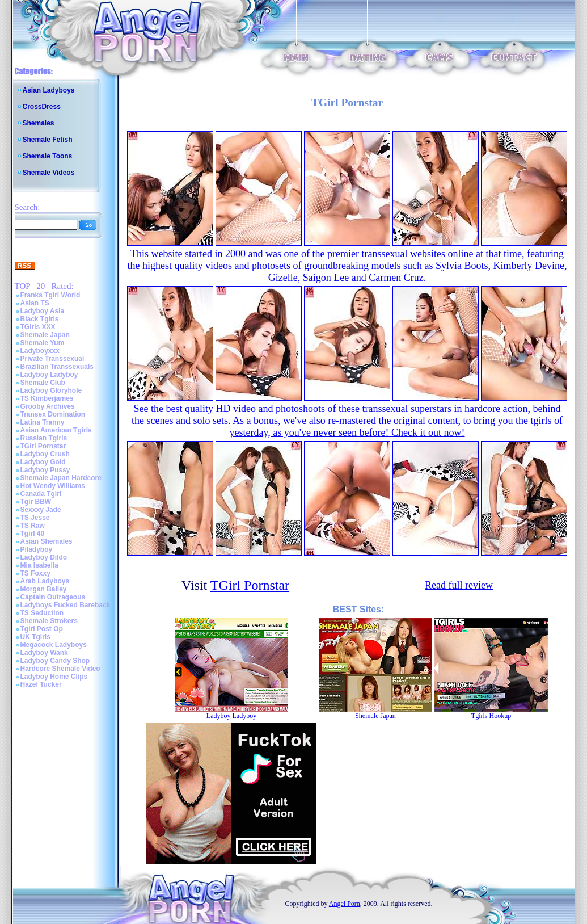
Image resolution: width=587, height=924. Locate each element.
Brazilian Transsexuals (57, 367)
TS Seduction (42, 613)
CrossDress (42, 107)
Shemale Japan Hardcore (61, 478)
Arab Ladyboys (45, 581)
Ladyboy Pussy (45, 470)
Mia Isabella (39, 565)
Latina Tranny (43, 422)
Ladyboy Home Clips (54, 677)
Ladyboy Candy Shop (55, 661)
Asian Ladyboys (49, 90)
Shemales (39, 123)
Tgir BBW (36, 502)
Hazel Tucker (41, 684)
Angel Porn (345, 904)
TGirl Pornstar (43, 446)
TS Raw (33, 526)
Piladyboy (37, 549)
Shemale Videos (49, 173)
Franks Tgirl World (50, 295)
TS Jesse (35, 518)
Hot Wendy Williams (53, 486)
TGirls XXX (38, 327)
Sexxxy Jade (41, 510)
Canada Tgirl (41, 494)
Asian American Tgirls (56, 430)
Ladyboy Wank (44, 653)
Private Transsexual (52, 359)
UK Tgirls (35, 637)
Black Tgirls (40, 319)
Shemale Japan (45, 335)
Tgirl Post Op (42, 629)
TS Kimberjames (47, 398)
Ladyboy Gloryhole (51, 390)
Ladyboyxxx (40, 351)
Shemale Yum (43, 343)
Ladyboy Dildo (44, 557)
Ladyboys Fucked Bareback (66, 605)
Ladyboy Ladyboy (49, 375)
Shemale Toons (48, 156)
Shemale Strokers (49, 621)
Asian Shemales (47, 541)
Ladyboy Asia (43, 311)
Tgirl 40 (33, 534)
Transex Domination (53, 414)
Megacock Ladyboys (54, 645)
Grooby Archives (48, 406)
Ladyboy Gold (43, 462)
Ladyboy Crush (45, 454)
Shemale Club (43, 383)
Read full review (459, 585)
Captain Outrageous (53, 597)
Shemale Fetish (48, 140)
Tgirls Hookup (491, 716)
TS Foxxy (35, 573)
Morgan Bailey (44, 589)
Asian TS (35, 303)
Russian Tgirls (44, 438)
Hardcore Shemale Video (60, 669)
